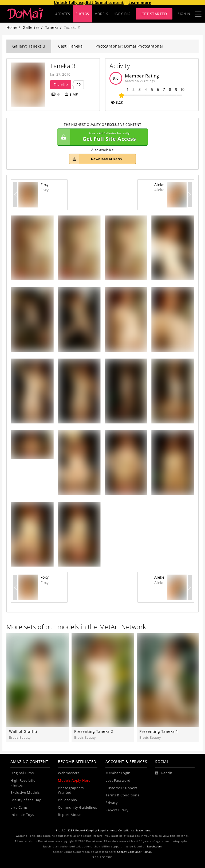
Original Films (22, 773)
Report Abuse (70, 815)
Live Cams (19, 807)
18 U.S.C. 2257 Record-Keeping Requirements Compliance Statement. (103, 830)
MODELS (101, 14)
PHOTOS (82, 14)
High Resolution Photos (24, 783)
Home (12, 27)
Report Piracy (117, 810)
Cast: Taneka (70, 46)
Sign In (184, 14)
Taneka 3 (63, 66)
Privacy (112, 803)
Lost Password (118, 781)
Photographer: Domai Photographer (130, 46)
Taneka (52, 27)
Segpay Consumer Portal (134, 852)
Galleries (31, 27)
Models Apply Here (74, 781)
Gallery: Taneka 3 (29, 46)
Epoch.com (154, 846)
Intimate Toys (22, 815)
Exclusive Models (25, 793)
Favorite (61, 85)
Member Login (118, 773)
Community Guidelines (77, 807)
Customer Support (121, 788)
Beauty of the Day (26, 800)
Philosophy (68, 800)
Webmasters (69, 773)
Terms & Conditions (122, 795)
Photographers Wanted (71, 790)
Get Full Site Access (101, 137)
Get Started (154, 14)
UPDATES (62, 14)
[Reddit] (164, 773)
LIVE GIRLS (122, 14)
